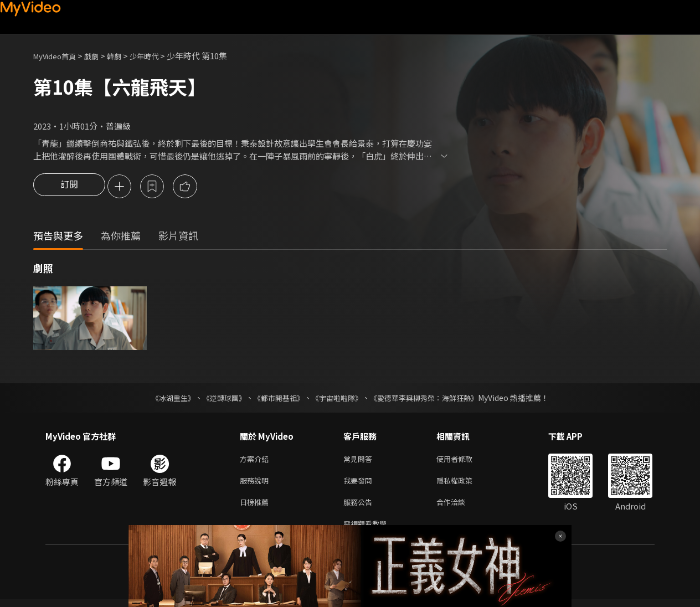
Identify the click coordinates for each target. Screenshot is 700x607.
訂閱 (69, 187)
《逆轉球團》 (218, 399)
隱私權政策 (464, 484)
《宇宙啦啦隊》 (338, 399)
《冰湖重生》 (163, 399)
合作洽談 (460, 507)
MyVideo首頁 (58, 56)
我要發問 (360, 484)
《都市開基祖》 (276, 399)
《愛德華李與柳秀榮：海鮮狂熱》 (431, 399)
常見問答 (360, 461)
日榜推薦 (256, 507)
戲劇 (100, 56)
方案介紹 (256, 461)
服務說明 (256, 484)
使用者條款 (464, 461)
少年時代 (158, 56)
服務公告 (360, 507)
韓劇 (125, 56)
